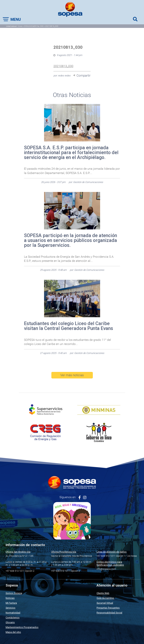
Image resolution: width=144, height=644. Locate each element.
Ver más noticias (72, 375)
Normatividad (13, 613)
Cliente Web (103, 593)
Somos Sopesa (14, 593)
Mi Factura (11, 603)
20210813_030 (63, 66)
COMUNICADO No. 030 (34, 26)
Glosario (10, 622)
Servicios (10, 608)
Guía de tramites (105, 598)
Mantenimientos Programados (22, 627)
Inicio (20, 26)
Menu (16, 19)
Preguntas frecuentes (108, 608)
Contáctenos (13, 618)
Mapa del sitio (13, 632)
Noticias (10, 598)
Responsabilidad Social (109, 613)
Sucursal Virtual (105, 603)
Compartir (84, 76)
